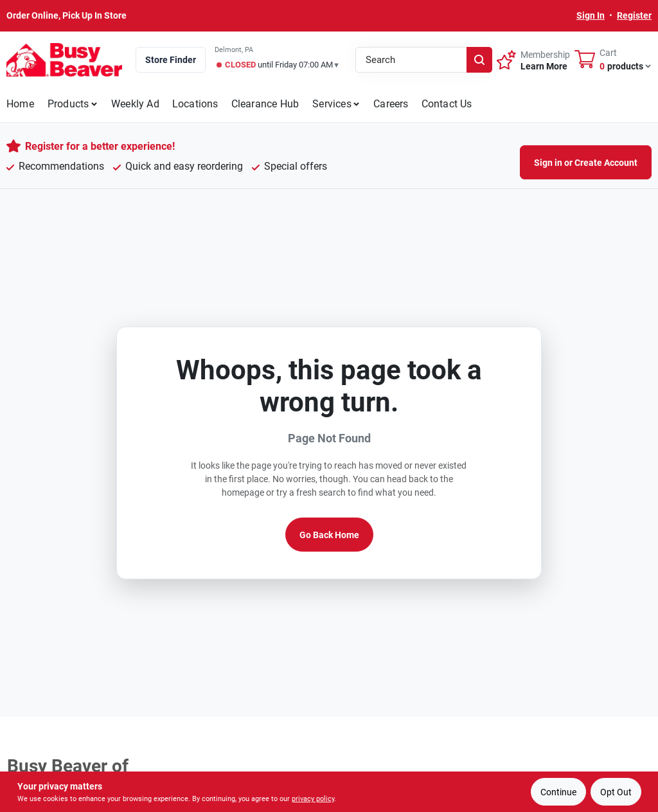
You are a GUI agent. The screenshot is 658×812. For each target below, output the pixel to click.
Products (68, 104)
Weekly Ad (135, 104)
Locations (195, 104)
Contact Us (447, 104)
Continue (558, 792)
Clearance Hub (265, 104)
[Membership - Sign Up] (533, 59)
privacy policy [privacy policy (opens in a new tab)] (313, 799)
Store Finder (171, 60)
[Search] (479, 60)
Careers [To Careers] (391, 104)
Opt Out (616, 792)
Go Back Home (329, 535)
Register (634, 15)
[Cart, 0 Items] (613, 60)
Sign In (591, 15)
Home (20, 104)
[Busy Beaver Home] (64, 60)
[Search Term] (424, 60)
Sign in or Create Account (586, 163)
